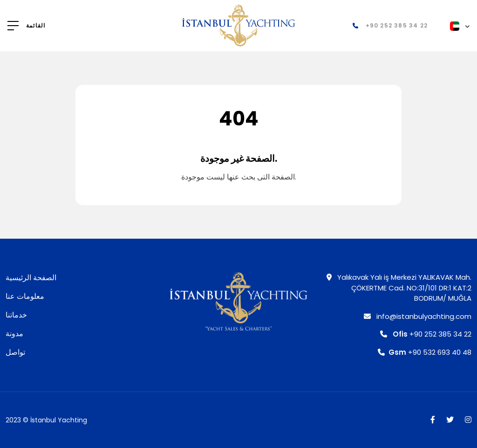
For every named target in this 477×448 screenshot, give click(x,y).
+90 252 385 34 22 (426, 334)
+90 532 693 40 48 (425, 352)
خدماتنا (16, 315)
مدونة (14, 334)
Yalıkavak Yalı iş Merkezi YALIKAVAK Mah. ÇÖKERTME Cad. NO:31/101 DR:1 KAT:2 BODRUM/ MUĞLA (399, 288)
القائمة (36, 26)
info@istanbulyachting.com (418, 316)
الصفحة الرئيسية (31, 278)
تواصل (15, 352)
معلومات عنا (25, 296)
